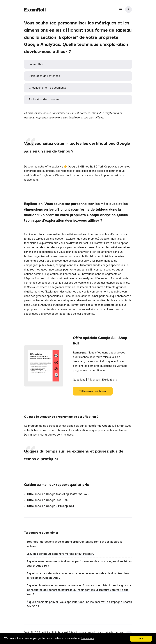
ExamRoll (35, 9)
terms (91, 632)
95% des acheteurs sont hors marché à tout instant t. (60, 554)
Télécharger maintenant (93, 391)
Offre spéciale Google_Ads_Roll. (48, 500)
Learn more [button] (88, 638)
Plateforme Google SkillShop (106, 426)
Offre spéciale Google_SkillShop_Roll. (51, 506)
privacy (99, 632)
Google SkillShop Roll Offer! (85, 167)
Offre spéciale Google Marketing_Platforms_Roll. (58, 494)
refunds (109, 632)
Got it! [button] (141, 638)
